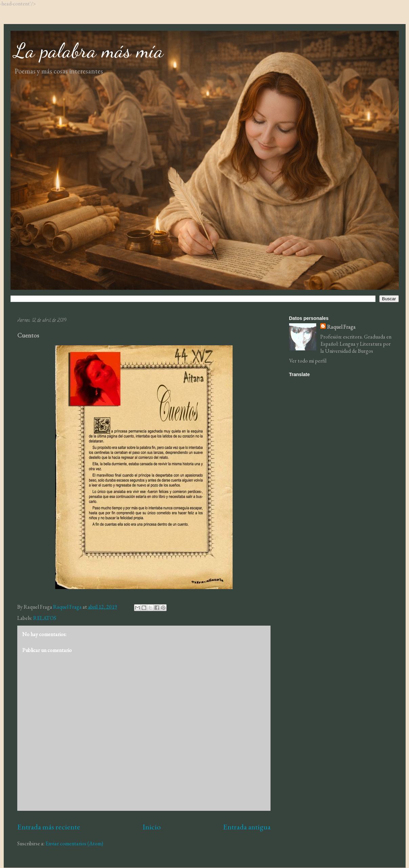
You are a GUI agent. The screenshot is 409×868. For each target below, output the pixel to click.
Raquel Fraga (341, 327)
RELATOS (45, 618)
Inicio (152, 827)
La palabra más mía (89, 50)
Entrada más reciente (49, 827)
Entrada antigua (247, 827)
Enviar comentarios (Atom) (74, 843)
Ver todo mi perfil (308, 361)
